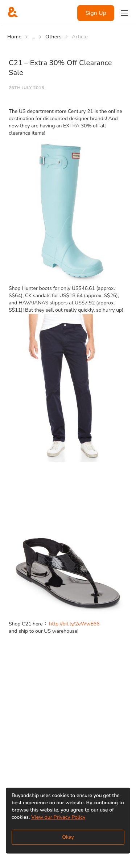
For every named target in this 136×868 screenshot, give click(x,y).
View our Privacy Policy (58, 817)
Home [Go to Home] (14, 37)
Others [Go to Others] (53, 37)
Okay (68, 837)
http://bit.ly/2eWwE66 (74, 624)
